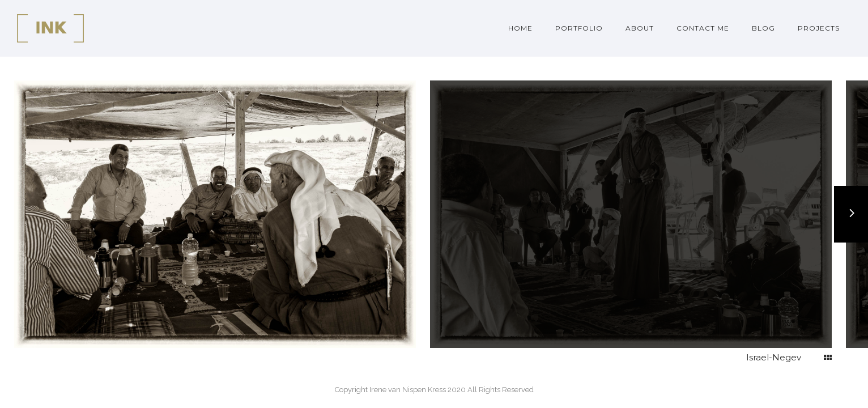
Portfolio (579, 28)
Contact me (703, 28)
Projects (819, 28)
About (640, 28)
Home (520, 28)
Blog (763, 28)
